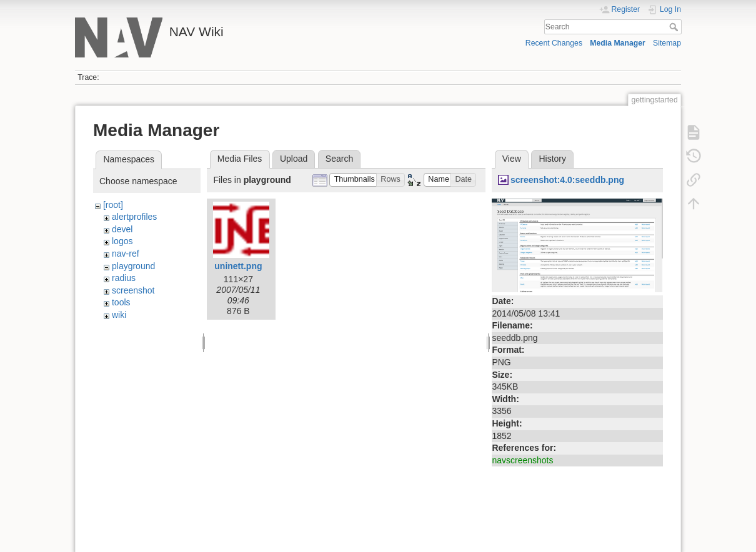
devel (122, 229)
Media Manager (618, 43)
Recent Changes (554, 43)
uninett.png (238, 266)
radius (124, 278)
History (552, 159)
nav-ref (126, 254)
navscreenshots (522, 460)
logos (122, 241)
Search (675, 27)
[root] (113, 205)
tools (121, 302)
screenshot (133, 290)
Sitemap (667, 43)
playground (133, 266)
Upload (294, 159)
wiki (119, 315)
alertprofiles (134, 217)
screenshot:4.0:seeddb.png (567, 180)
